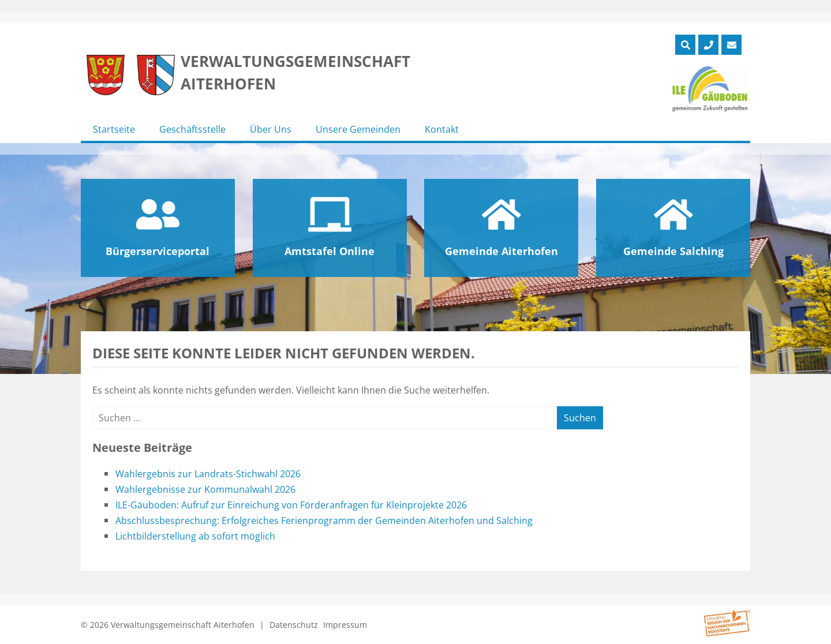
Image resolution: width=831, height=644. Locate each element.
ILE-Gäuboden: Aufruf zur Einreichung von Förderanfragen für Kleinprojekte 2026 (291, 505)
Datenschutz (294, 625)
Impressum (345, 625)
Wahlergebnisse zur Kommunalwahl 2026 (205, 489)
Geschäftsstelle (192, 129)
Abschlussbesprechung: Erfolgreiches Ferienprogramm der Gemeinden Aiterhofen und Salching (324, 521)
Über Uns (271, 129)
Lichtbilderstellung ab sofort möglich (195, 536)
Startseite (114, 129)
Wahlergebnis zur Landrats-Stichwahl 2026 (208, 474)
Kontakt (442, 129)
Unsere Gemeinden (358, 129)
